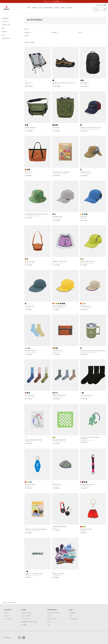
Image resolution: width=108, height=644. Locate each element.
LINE (71, 616)
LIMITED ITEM (6, 25)
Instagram (72, 613)
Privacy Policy (26, 619)
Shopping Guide (26, 613)
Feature (7, 616)
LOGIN (98, 5)
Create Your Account (53, 613)
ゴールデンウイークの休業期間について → (54, 1)
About (6, 613)
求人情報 (24, 625)
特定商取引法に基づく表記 (29, 622)
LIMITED (57, 8)
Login (49, 616)
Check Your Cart (52, 619)
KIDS (40, 8)
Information (8, 619)
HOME (4, 603)
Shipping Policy (26, 616)
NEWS (63, 8)
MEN (29, 8)
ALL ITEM (5, 21)
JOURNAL (69, 8)
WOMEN (35, 8)
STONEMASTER (74, 619)
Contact (49, 622)
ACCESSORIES (48, 8)
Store (49, 625)
